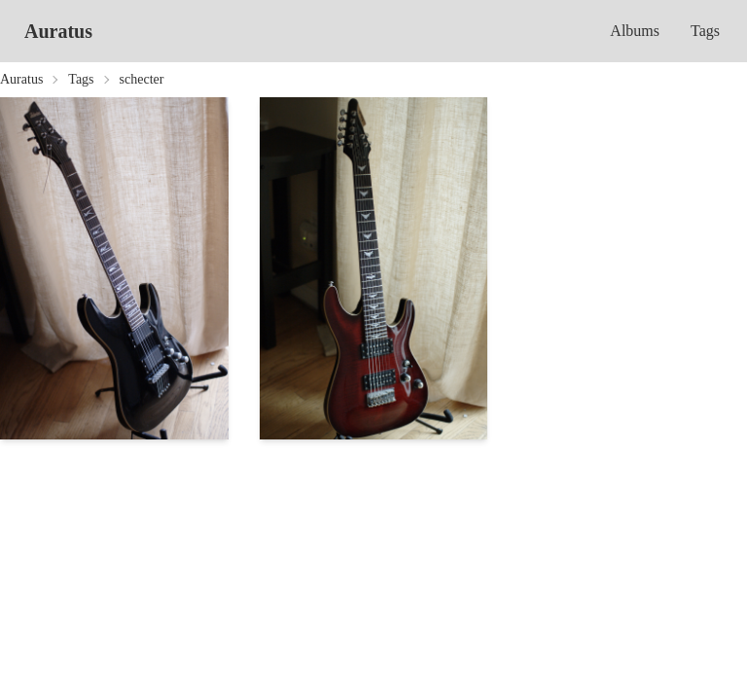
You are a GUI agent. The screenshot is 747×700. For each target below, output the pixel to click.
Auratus (58, 31)
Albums (635, 31)
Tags (705, 31)
